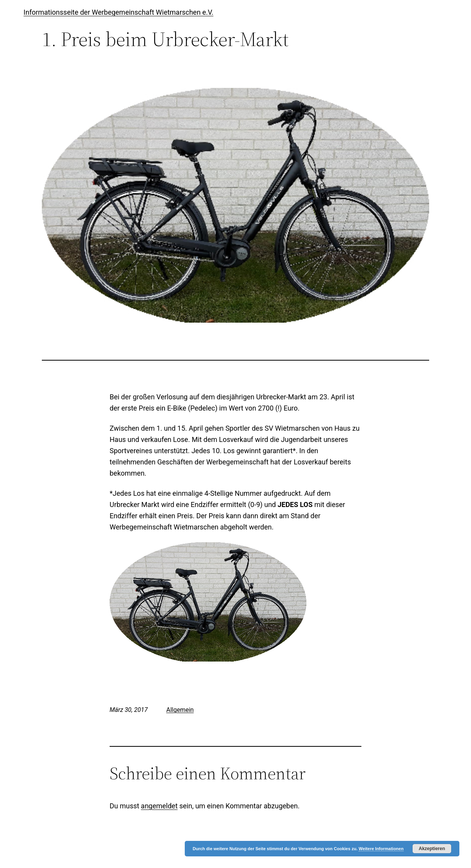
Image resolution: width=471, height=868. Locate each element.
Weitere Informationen (381, 849)
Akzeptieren (432, 849)
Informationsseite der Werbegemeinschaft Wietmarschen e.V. (119, 12)
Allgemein (180, 710)
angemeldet (159, 806)
